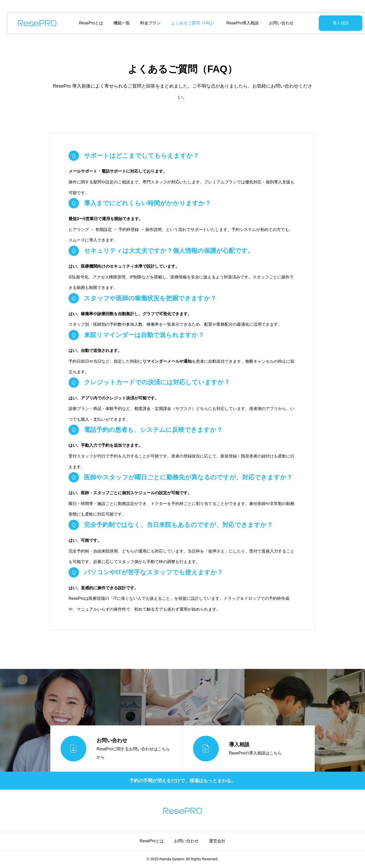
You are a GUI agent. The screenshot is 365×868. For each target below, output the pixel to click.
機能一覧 (118, 23)
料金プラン (147, 23)
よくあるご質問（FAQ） (190, 23)
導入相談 (328, 23)
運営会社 (217, 841)
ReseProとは (87, 23)
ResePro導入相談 (239, 23)
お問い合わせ (277, 23)
